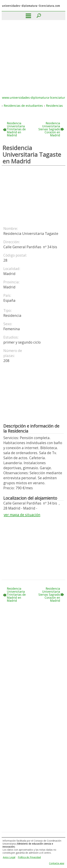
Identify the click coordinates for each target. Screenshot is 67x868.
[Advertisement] (33, 55)
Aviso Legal (9, 857)
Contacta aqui (57, 863)
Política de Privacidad (29, 857)
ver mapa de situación (22, 515)
